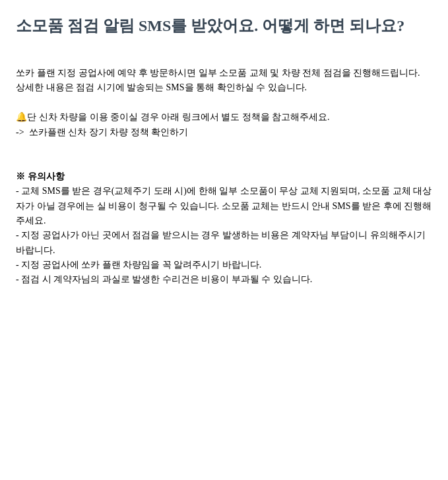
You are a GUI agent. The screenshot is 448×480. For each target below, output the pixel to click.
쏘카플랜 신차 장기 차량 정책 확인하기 (109, 132)
